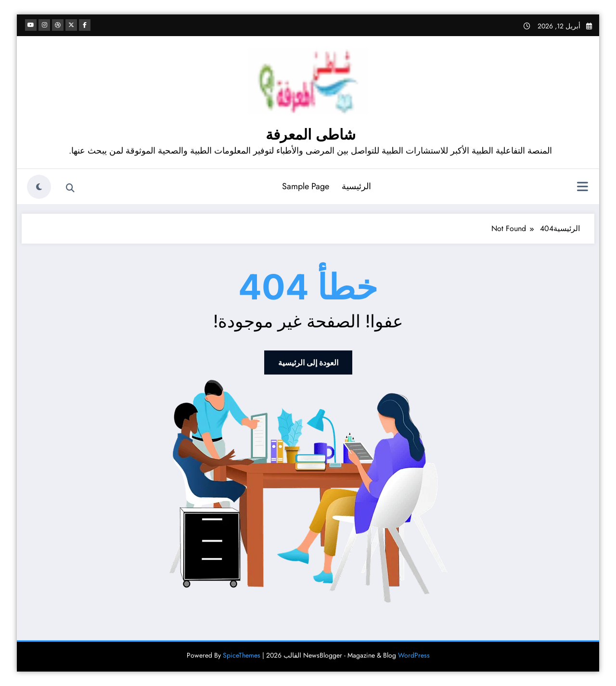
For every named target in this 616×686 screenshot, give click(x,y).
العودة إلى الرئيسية (308, 362)
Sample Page (306, 186)
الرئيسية (356, 186)
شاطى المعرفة (311, 135)
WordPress (414, 655)
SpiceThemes (242, 655)
